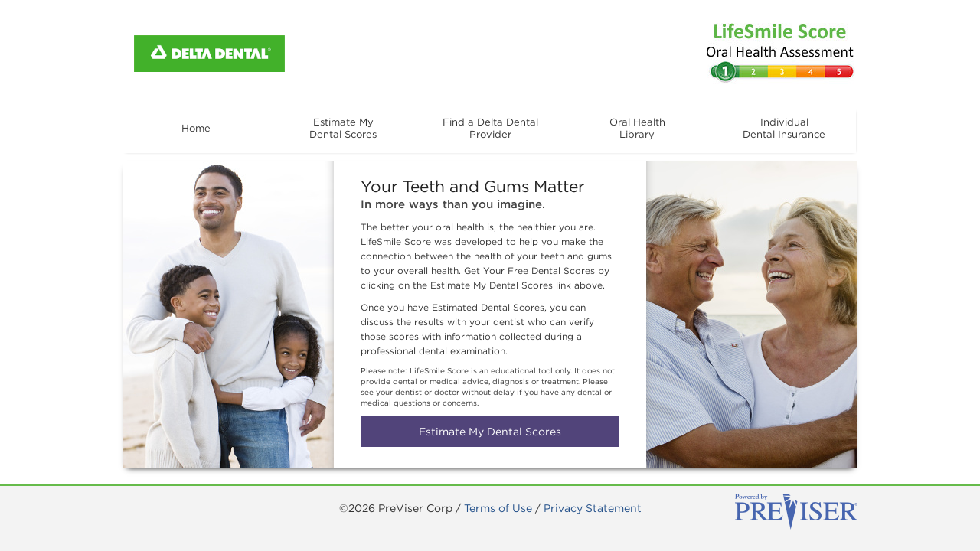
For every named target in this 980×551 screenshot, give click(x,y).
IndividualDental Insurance (784, 135)
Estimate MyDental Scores (343, 135)
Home (196, 128)
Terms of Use (498, 508)
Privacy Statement (593, 508)
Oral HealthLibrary (637, 135)
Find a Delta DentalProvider (490, 135)
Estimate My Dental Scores (490, 432)
